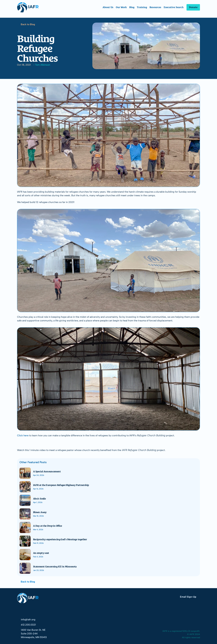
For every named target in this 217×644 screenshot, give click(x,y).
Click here (23, 435)
